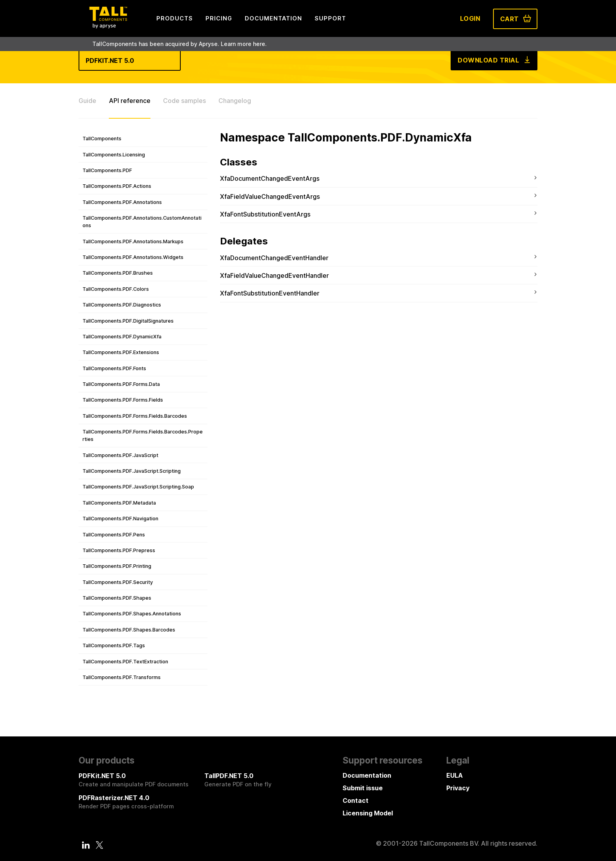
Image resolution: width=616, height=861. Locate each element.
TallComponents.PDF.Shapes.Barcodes (129, 630)
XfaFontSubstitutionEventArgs (265, 214)
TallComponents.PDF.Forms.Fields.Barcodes (135, 416)
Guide (87, 101)
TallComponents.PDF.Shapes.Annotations (132, 614)
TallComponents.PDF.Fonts (114, 368)
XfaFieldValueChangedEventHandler (274, 275)
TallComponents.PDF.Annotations (122, 202)
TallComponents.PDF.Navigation (120, 519)
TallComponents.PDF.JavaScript (120, 455)
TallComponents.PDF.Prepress (119, 550)
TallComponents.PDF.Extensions (121, 352)
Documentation (367, 775)
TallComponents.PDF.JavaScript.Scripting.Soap (138, 487)
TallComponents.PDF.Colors (116, 289)
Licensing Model (368, 813)
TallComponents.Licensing (114, 155)
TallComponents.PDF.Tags (114, 645)
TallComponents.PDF (107, 170)
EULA (455, 775)
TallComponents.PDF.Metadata (119, 503)
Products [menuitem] (175, 18)
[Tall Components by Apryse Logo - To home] (108, 26)
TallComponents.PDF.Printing (117, 566)
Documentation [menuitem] (273, 18)
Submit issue (363, 788)
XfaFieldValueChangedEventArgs (270, 196)
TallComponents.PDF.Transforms (122, 677)
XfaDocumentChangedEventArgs (270, 178)
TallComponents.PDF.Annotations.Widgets (133, 257)
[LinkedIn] (86, 845)
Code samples (184, 101)
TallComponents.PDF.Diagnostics (122, 305)
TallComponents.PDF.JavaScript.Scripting (132, 471)
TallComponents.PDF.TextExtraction (125, 662)
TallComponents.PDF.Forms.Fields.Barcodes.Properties (143, 435)
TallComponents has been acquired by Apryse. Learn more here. (180, 44)
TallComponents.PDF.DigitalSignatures (128, 321)
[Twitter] (99, 845)
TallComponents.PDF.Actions (117, 186)
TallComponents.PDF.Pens (114, 535)
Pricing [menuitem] (219, 18)
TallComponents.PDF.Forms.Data (121, 384)
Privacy (458, 788)
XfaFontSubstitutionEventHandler (270, 293)
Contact (356, 800)
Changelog (235, 101)
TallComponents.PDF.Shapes (117, 598)
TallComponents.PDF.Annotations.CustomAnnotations (142, 222)
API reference (130, 101)
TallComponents (102, 139)
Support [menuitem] (330, 18)
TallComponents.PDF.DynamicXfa (122, 337)
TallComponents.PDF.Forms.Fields (123, 400)
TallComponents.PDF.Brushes (118, 273)
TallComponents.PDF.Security (118, 582)
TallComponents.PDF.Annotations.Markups (133, 241)
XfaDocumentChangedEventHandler (274, 258)
